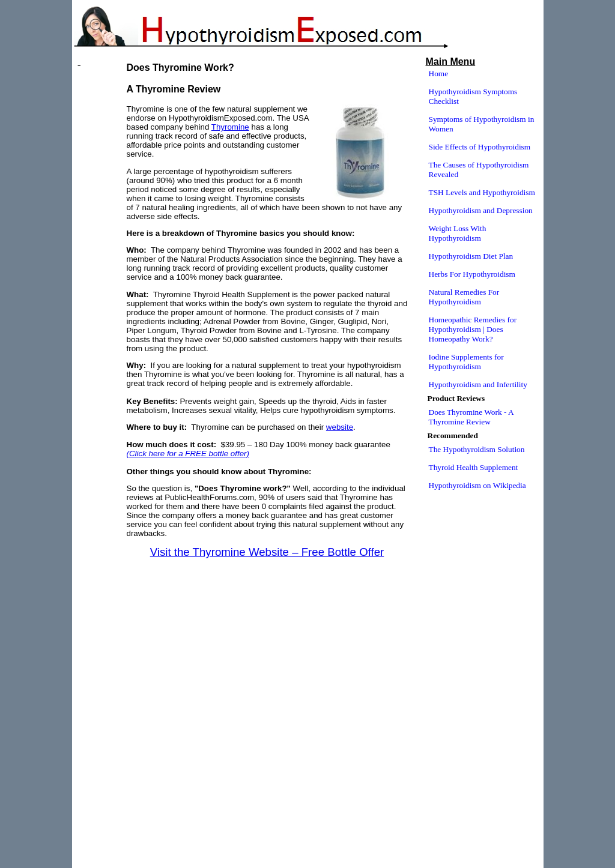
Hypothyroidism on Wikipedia (477, 485)
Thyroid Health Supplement (474, 467)
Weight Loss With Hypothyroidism (458, 233)
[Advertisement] (267, 572)
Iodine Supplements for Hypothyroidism (466, 362)
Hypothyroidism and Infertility (478, 384)
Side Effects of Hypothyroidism (480, 147)
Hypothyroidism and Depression (481, 210)
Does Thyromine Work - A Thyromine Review (471, 417)
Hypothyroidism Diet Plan (471, 256)
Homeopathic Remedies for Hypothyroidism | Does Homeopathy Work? (473, 329)
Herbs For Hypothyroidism (472, 274)
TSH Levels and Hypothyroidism (482, 192)
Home (439, 74)
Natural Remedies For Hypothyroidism (464, 297)
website (340, 427)
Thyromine (230, 127)
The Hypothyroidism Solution (477, 449)
